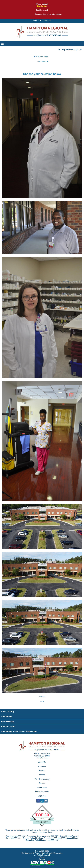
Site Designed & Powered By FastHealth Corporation (42, 853)
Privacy (42, 859)
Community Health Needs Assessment (19, 732)
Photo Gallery (7, 722)
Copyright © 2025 (42, 851)
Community (7, 716)
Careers (47, 21)
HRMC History (8, 711)
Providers (42, 766)
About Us (42, 762)
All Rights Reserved (42, 855)
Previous (42, 697)
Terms (42, 857)
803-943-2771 (42, 758)
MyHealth (37, 21)
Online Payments (42, 792)
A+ (81, 50)
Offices (42, 775)
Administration (8, 727)
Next (42, 701)
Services (42, 770)
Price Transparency (42, 779)
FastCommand (42, 10)
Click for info (42, 6)
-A (75, 50)
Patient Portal (42, 787)
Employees (42, 796)
